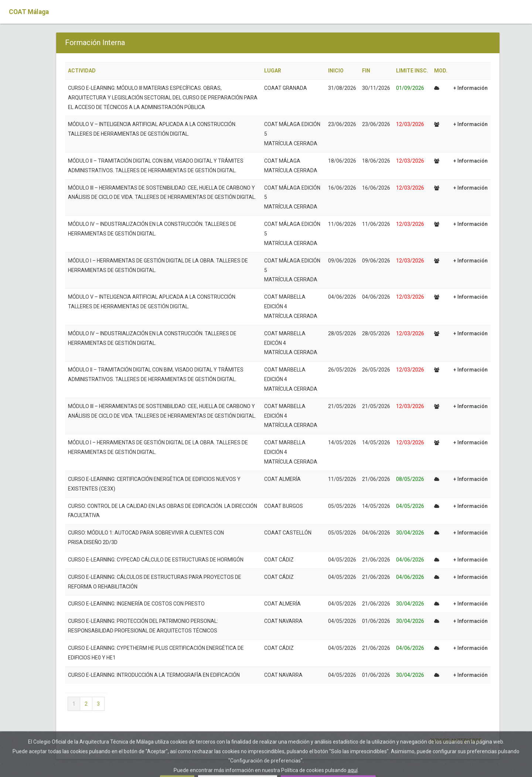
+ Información (470, 88)
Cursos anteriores (455, 741)
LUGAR (273, 71)
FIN (366, 71)
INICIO (336, 71)
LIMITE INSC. (412, 71)
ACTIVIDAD (82, 71)
